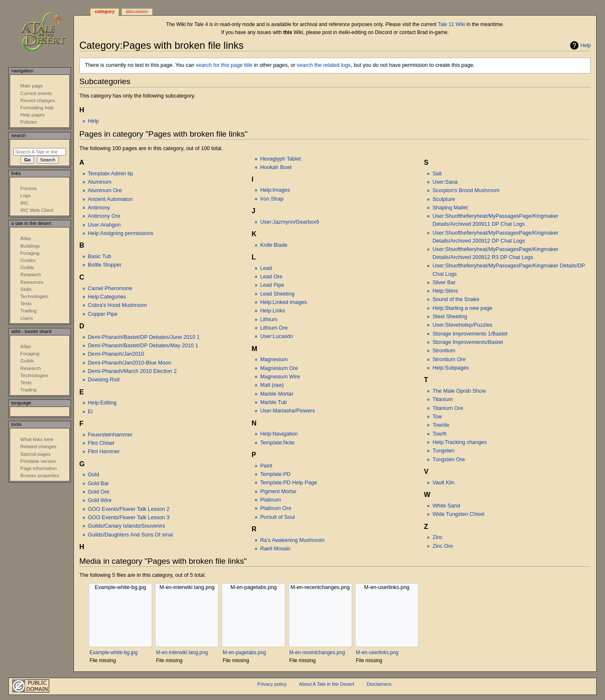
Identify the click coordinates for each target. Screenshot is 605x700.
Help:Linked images (283, 302)
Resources (32, 282)
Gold (93, 475)
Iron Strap (272, 199)
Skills (26, 289)
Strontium (444, 351)
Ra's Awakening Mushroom (292, 540)
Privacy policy (272, 684)
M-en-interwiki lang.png (182, 652)
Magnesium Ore (279, 368)
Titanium (442, 399)
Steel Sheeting (450, 317)
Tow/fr (439, 434)
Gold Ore (99, 492)
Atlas (25, 238)
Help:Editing (102, 403)
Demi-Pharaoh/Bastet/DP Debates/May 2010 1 (143, 346)
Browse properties (39, 475)
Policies (28, 122)
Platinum (270, 500)
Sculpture (444, 199)
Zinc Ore (443, 546)
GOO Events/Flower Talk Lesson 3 (129, 518)
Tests (26, 304)
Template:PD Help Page (288, 483)
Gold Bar (98, 483)
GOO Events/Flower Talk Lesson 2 (129, 509)
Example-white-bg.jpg (114, 652)
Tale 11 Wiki (451, 24)
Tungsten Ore (448, 460)
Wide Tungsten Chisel (458, 514)
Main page (32, 86)
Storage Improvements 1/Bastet (470, 334)
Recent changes (38, 100)
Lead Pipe (272, 285)
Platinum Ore (276, 508)
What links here (37, 439)
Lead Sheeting (277, 294)
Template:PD (275, 474)
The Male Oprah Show (459, 391)
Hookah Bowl (276, 167)
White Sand (446, 506)
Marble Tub (273, 402)
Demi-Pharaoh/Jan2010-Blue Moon (130, 363)
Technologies (34, 296)
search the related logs (324, 65)
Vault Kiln (443, 483)
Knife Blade (274, 245)
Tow (437, 417)
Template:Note (277, 443)
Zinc (437, 537)
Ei (90, 412)
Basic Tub (100, 256)
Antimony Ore (104, 216)
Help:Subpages (451, 368)
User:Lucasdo (276, 336)
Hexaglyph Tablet (280, 159)
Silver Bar (444, 283)
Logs (25, 195)
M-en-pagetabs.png (244, 652)
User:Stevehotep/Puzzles (462, 325)
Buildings (30, 246)
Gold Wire (100, 500)
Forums (28, 188)
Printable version (38, 461)
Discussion (137, 11)
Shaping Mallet (450, 208)
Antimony (99, 208)
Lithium (269, 320)
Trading (28, 311)
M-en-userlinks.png (377, 652)
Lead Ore (271, 277)
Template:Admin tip (110, 174)
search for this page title (224, 65)
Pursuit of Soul (278, 517)
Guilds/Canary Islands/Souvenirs (126, 526)
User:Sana (445, 182)
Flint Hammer (104, 452)
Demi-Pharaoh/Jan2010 (116, 354)
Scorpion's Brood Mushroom (466, 190)
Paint (266, 466)
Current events (36, 93)
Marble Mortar (277, 394)
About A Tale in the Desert (327, 684)
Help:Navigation (279, 434)
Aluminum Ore (105, 190)
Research (30, 275)
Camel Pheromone (110, 288)
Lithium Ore (274, 328)
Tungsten (443, 451)
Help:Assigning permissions (121, 233)
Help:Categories (107, 297)
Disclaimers (379, 684)
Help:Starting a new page (462, 308)
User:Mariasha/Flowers (287, 411)
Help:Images (275, 190)
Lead (266, 268)
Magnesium (274, 359)
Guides (28, 260)
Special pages (35, 454)
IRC (24, 203)
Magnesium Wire (280, 377)
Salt (437, 174)
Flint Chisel (101, 443)
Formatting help (37, 108)
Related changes (38, 446)
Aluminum (100, 182)
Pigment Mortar (278, 491)
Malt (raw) (272, 385)
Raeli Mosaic (275, 549)
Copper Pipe (103, 314)
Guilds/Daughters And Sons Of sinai (130, 535)
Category (105, 11)
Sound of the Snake (456, 299)
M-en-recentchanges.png (317, 652)
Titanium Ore (448, 408)
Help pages (32, 115)
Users (26, 318)
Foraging (30, 253)
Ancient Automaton (110, 199)
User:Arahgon (104, 225)
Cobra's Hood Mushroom (117, 305)
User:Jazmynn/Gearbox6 (289, 222)
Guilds (27, 267)
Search (19, 135)
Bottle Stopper (105, 265)
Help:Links (272, 311)
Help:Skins (445, 291)
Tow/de (441, 425)
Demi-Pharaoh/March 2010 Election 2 (132, 371)
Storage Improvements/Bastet (468, 342)
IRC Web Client (37, 210)
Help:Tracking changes (459, 442)
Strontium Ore (449, 359)
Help (586, 45)
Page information (38, 468)
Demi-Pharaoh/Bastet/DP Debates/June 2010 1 (144, 337)
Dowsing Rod (104, 380)
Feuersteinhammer (110, 435)
